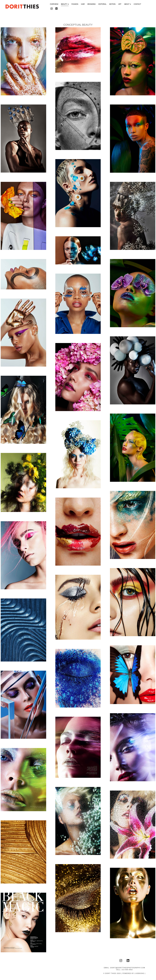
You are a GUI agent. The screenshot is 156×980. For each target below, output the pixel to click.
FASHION (75, 4)
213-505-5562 (127, 970)
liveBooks (139, 973)
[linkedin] (56, 9)
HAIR (83, 4)
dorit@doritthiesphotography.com (128, 968)
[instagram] (52, 9)
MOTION (112, 4)
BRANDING (92, 4)
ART (120, 4)
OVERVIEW (54, 4)
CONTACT (137, 4)
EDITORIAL (102, 4)
